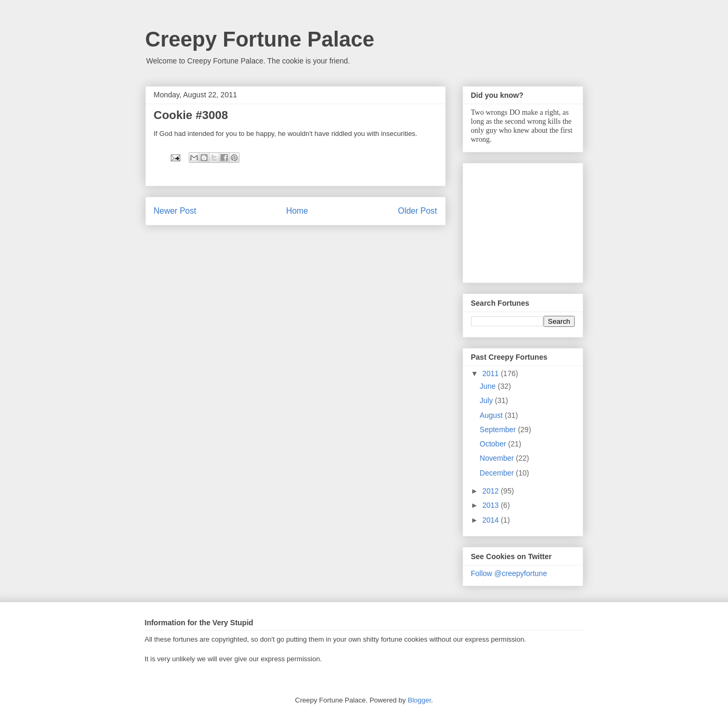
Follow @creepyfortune (509, 573)
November (497, 458)
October (494, 444)
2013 (491, 505)
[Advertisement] (524, 220)
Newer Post (175, 211)
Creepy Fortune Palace (260, 39)
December (497, 473)
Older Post (418, 211)
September (499, 430)
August (492, 415)
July (487, 400)
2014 (491, 520)
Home (297, 211)
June (489, 386)
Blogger (419, 700)
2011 (491, 373)
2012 (491, 491)
